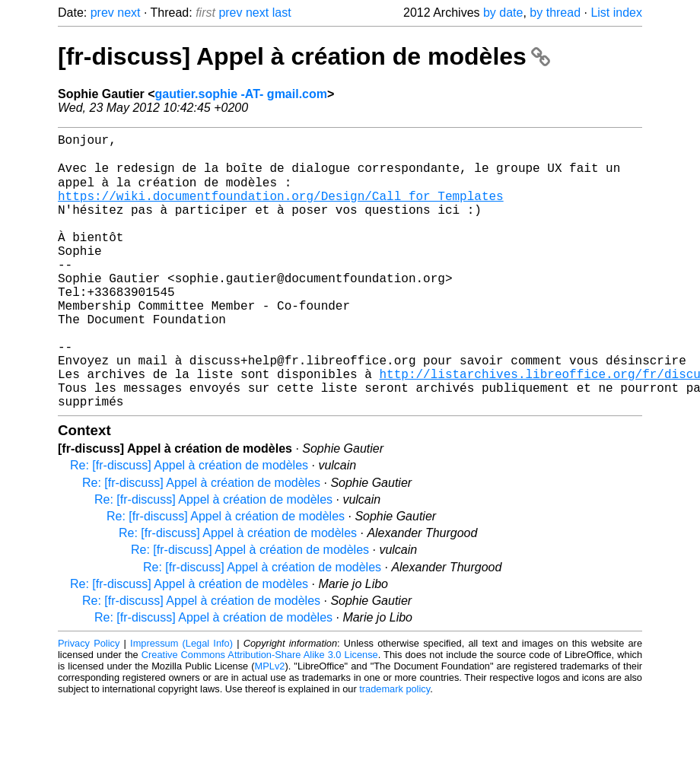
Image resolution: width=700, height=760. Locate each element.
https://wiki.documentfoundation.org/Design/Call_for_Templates (281, 209)
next (129, 13)
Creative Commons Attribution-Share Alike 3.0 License (260, 714)
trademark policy (395, 748)
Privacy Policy (89, 703)
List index (616, 13)
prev (102, 13)
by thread (555, 13)
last (282, 13)
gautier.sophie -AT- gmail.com (241, 94)
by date (503, 13)
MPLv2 (270, 725)
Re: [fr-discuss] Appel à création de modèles (189, 525)
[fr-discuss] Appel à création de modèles (304, 56)
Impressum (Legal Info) (181, 703)
